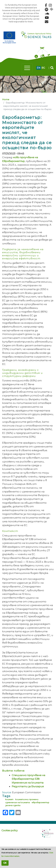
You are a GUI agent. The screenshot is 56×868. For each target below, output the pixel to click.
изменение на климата (17, 802)
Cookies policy (10, 830)
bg (43, 68)
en (39, 68)
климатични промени (27, 799)
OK (5, 863)
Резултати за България (28, 786)
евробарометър (40, 802)
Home (6, 100)
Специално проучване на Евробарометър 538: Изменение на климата (29, 779)
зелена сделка (13, 805)
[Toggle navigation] (27, 68)
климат (9, 799)
